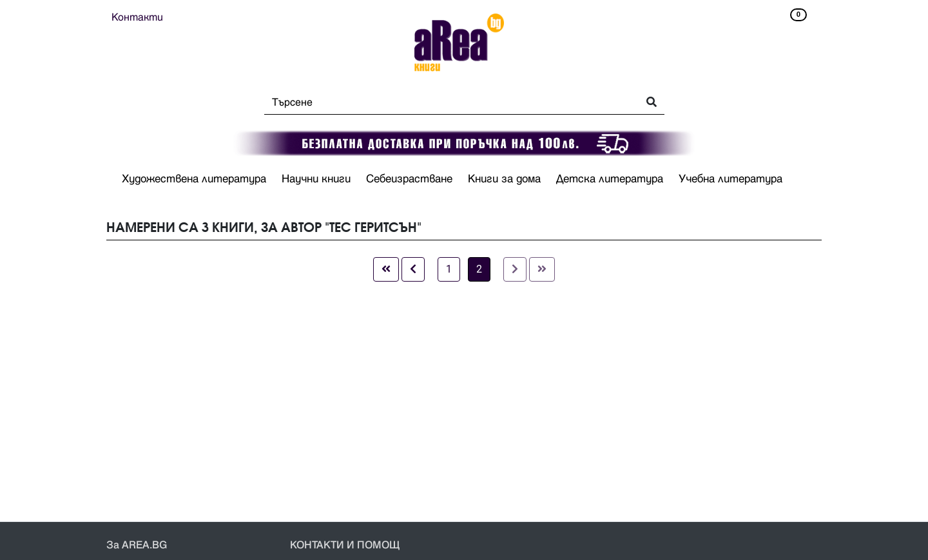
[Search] (448, 102)
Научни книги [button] (316, 179)
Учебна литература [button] (730, 179)
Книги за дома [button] (504, 179)
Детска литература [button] (610, 179)
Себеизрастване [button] (409, 179)
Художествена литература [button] (194, 179)
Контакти (137, 17)
